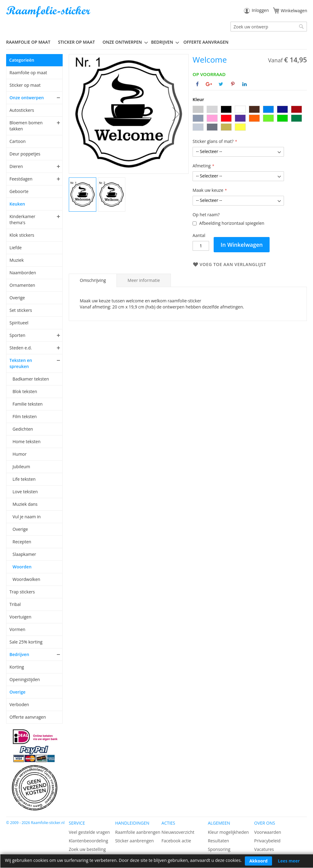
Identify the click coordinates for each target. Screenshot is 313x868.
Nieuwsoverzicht (178, 832)
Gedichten (23, 429)
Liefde (16, 248)
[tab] (93, 280)
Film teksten (25, 416)
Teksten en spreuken (21, 363)
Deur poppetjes (25, 154)
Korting (17, 667)
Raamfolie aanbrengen (138, 832)
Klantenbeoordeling (88, 841)
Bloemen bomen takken (26, 126)
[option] (198, 109)
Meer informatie (144, 280)
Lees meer (289, 861)
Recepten (22, 542)
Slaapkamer (24, 554)
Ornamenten (22, 285)
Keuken (17, 204)
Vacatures (264, 849)
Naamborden (23, 273)
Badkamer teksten (31, 379)
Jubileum (21, 467)
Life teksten (24, 479)
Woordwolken (26, 579)
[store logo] (49, 12)
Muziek (17, 260)
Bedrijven (19, 654)
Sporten (17, 335)
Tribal (15, 604)
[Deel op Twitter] (221, 84)
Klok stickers (22, 235)
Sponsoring (219, 849)
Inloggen (260, 10)
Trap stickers (22, 592)
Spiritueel (19, 323)
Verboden (19, 704)
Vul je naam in (27, 517)
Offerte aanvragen (28, 717)
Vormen (17, 629)
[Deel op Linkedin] (245, 84)
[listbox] (250, 119)
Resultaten (219, 841)
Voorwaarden (268, 832)
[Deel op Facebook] (197, 84)
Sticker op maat (25, 85)
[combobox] (269, 27)
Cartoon (18, 141)
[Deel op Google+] (209, 84)
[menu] (156, 42)
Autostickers (22, 110)
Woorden (22, 567)
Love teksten (25, 492)
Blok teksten (25, 391)
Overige (17, 298)
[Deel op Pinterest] (233, 84)
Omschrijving (93, 280)
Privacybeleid (267, 841)
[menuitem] (31, 42)
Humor (20, 454)
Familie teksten (28, 404)
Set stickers (21, 310)
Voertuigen (20, 617)
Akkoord (259, 861)
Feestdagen (21, 179)
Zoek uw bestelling (87, 849)
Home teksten (27, 441)
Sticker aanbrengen (134, 841)
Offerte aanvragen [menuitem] (206, 42)
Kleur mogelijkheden (228, 832)
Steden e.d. (21, 348)
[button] (176, 114)
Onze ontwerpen (27, 98)
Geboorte (19, 191)
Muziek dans (25, 504)
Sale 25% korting (26, 642)
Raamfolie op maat (28, 73)
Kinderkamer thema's (22, 219)
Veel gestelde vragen (89, 832)
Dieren (16, 166)
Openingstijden (25, 679)
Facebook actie (176, 841)
